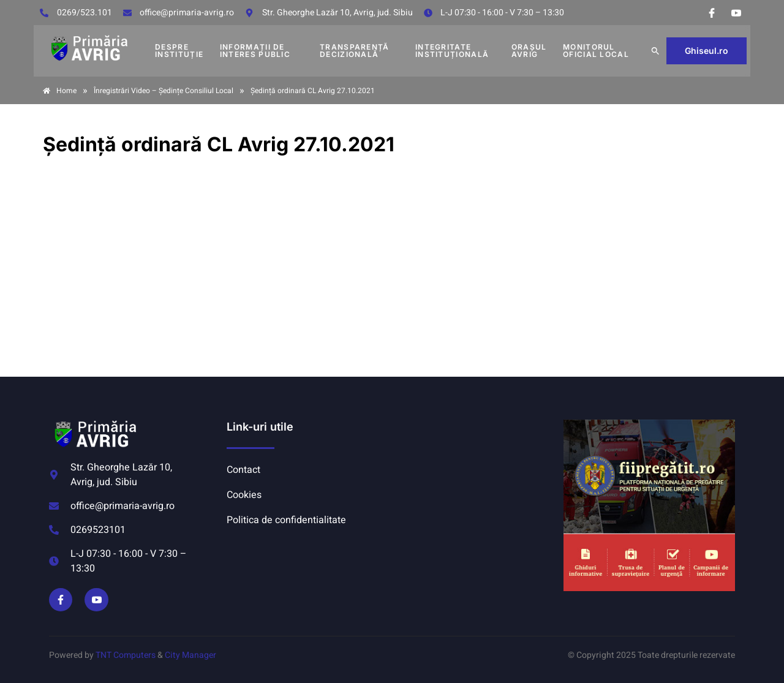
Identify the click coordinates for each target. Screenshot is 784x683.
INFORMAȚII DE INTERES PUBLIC (255, 51)
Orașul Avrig (529, 51)
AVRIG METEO (475, 466)
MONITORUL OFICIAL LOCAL (596, 51)
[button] (655, 51)
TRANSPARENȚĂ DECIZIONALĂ (355, 51)
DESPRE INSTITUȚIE (179, 51)
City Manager (190, 655)
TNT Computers (126, 655)
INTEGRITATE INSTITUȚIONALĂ (452, 51)
